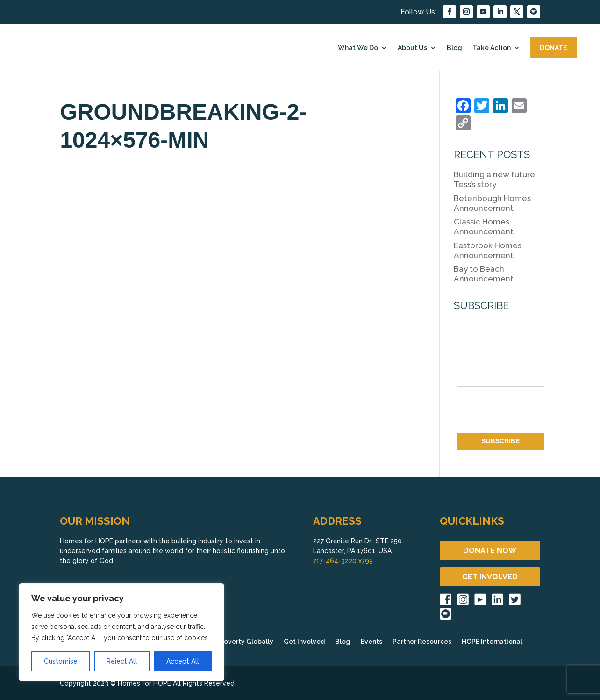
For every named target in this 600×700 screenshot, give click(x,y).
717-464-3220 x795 (343, 561)
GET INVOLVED (490, 577)
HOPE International (492, 642)
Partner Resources (422, 642)
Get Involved (304, 642)
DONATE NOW (490, 551)
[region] (121, 632)
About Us (412, 48)
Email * (468, 363)
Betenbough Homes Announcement (492, 203)
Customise (61, 661)
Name (465, 332)
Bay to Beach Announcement (484, 274)
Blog (454, 48)
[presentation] (528, 411)
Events (371, 642)
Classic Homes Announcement (484, 227)
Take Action (492, 48)
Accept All (183, 661)
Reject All (122, 661)
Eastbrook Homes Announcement (488, 250)
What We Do (358, 48)
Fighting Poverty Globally (232, 642)
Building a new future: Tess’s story (495, 179)
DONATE (554, 48)
